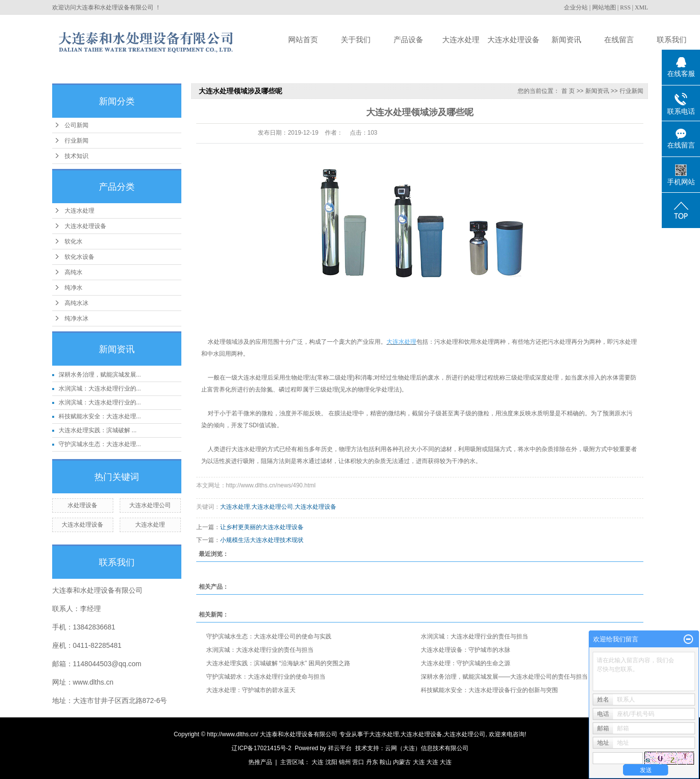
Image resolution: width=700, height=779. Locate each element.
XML (642, 7)
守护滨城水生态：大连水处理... (100, 444)
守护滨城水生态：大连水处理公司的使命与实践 (269, 636)
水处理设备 (82, 505)
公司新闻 (77, 125)
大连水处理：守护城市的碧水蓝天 (251, 690)
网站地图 (604, 7)
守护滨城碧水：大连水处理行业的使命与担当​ (266, 677)
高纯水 (74, 272)
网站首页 (303, 39)
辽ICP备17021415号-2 (261, 748)
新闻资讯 (566, 39)
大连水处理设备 (513, 39)
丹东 (372, 762)
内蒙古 (402, 762)
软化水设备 (79, 257)
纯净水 (74, 288)
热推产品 (260, 762)
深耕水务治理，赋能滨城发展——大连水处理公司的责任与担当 (504, 677)
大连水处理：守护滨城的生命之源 (466, 663)
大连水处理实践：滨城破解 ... (98, 430)
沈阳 (331, 762)
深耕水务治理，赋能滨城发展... (100, 375)
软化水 (74, 241)
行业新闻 (77, 141)
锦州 (345, 762)
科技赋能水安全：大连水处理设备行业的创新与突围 (489, 690)
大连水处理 (461, 39)
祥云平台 (340, 748)
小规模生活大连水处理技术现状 (262, 540)
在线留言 (619, 39)
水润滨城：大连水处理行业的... (100, 389)
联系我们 (672, 39)
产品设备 (408, 39)
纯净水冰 (77, 318)
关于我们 (356, 39)
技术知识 (77, 156)
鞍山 (386, 762)
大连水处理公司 (150, 505)
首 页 (568, 91)
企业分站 (576, 7)
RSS (625, 7)
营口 (358, 762)
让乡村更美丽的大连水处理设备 (262, 527)
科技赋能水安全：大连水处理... (100, 416)
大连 (317, 762)
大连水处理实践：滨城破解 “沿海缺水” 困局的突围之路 (278, 663)
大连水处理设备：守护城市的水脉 (466, 650)
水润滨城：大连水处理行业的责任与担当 (474, 636)
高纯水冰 (77, 303)
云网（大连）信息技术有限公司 (427, 748)
